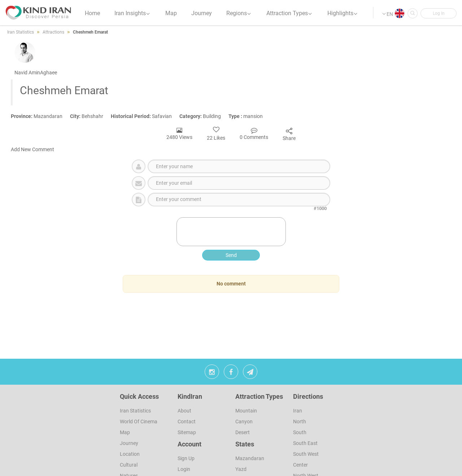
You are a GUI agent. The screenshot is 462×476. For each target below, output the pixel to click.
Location (130, 454)
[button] (439, 13)
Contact (187, 422)
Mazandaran (40, 116)
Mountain (246, 411)
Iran (298, 411)
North (300, 422)
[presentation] (232, 232)
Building (204, 116)
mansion (249, 116)
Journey (129, 443)
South (300, 432)
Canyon (244, 422)
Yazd (241, 469)
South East (305, 443)
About (184, 411)
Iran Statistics (135, 411)
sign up (186, 458)
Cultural (129, 465)
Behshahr (90, 116)
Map (125, 432)
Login (184, 469)
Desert (243, 432)
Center (300, 465)
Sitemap (187, 432)
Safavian (145, 116)
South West (306, 454)
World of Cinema (139, 422)
